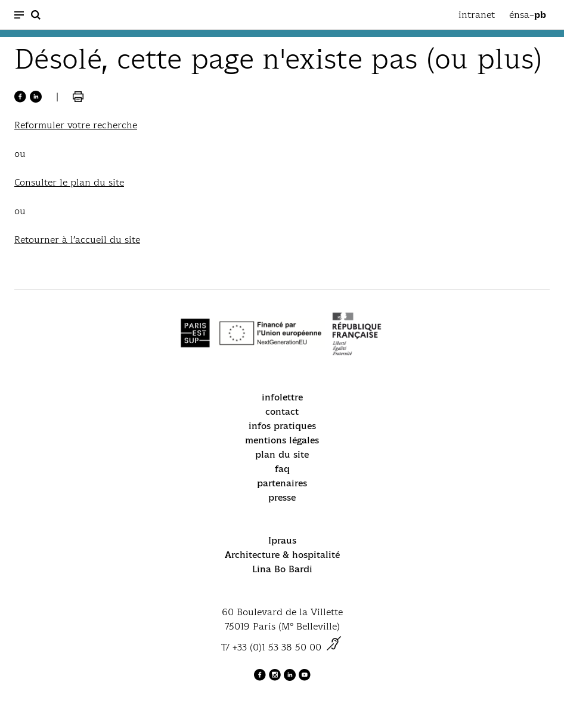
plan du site (282, 454)
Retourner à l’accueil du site (77, 240)
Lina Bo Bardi (282, 569)
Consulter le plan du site (69, 182)
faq (282, 469)
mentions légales (282, 440)
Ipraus (282, 540)
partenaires (282, 483)
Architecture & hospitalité (282, 555)
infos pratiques (282, 426)
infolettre (282, 397)
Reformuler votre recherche (76, 125)
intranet (477, 15)
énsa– (528, 15)
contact (282, 411)
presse (282, 497)
